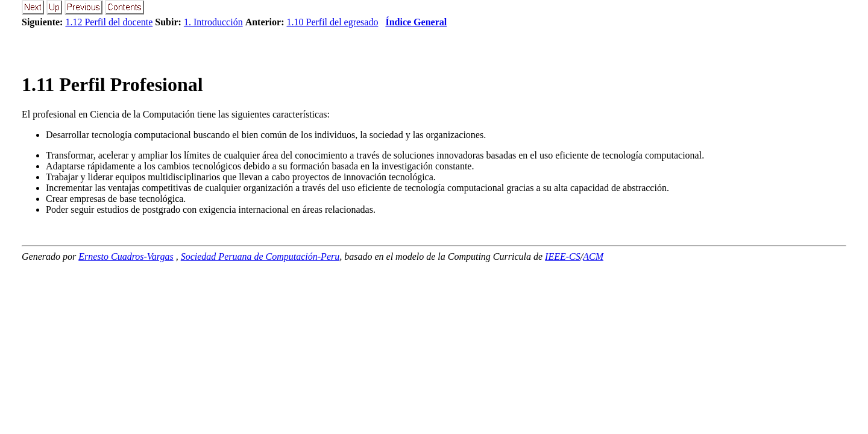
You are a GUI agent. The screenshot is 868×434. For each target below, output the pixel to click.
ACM (593, 256)
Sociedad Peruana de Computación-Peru (260, 256)
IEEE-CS (563, 256)
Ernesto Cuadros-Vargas (126, 256)
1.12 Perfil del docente (109, 22)
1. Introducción (213, 22)
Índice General (416, 22)
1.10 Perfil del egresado (332, 22)
